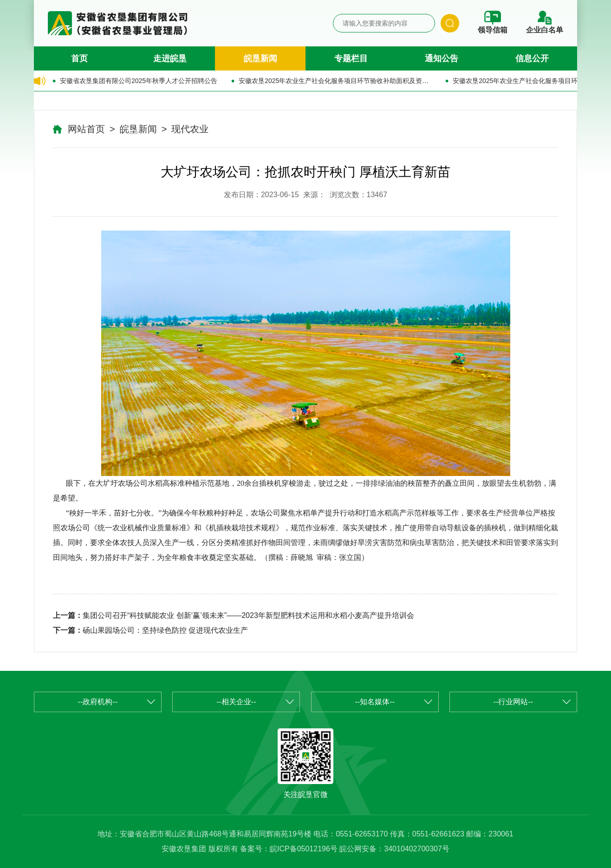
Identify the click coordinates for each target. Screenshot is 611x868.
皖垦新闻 (260, 58)
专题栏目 (351, 58)
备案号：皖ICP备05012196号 (289, 849)
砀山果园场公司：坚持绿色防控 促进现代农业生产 (165, 630)
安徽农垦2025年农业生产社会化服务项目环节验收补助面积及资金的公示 (335, 81)
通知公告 (442, 58)
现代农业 (190, 129)
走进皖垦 (170, 58)
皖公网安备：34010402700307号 (394, 849)
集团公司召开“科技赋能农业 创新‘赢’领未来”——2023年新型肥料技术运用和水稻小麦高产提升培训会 (248, 615)
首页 (79, 58)
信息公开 (532, 58)
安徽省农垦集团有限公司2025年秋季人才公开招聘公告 (139, 81)
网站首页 (86, 129)
